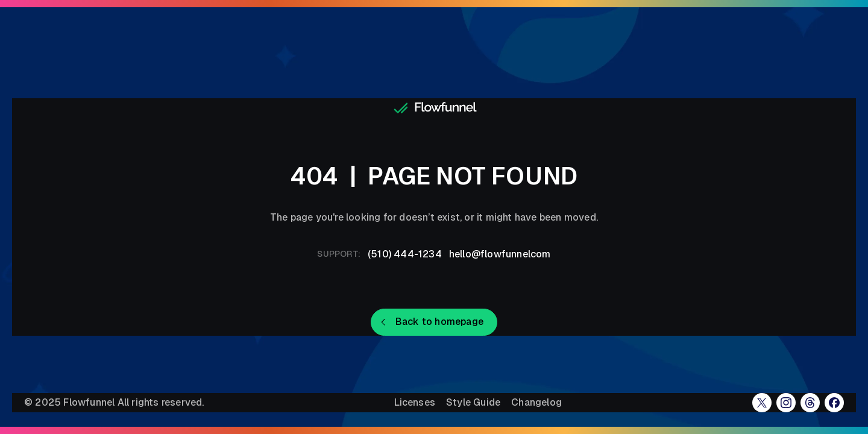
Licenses (415, 403)
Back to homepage (439, 322)
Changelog (536, 403)
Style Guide (473, 403)
